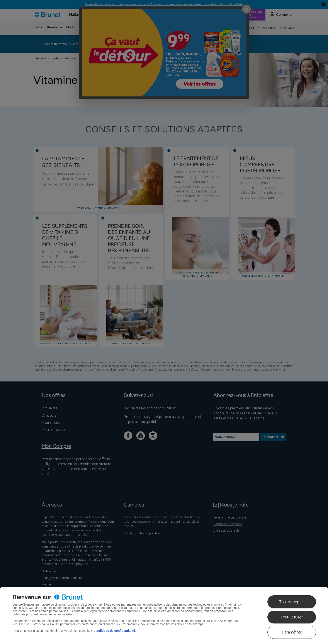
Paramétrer (292, 632)
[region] (164, 615)
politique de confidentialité (116, 631)
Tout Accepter (292, 602)
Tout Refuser (292, 617)
